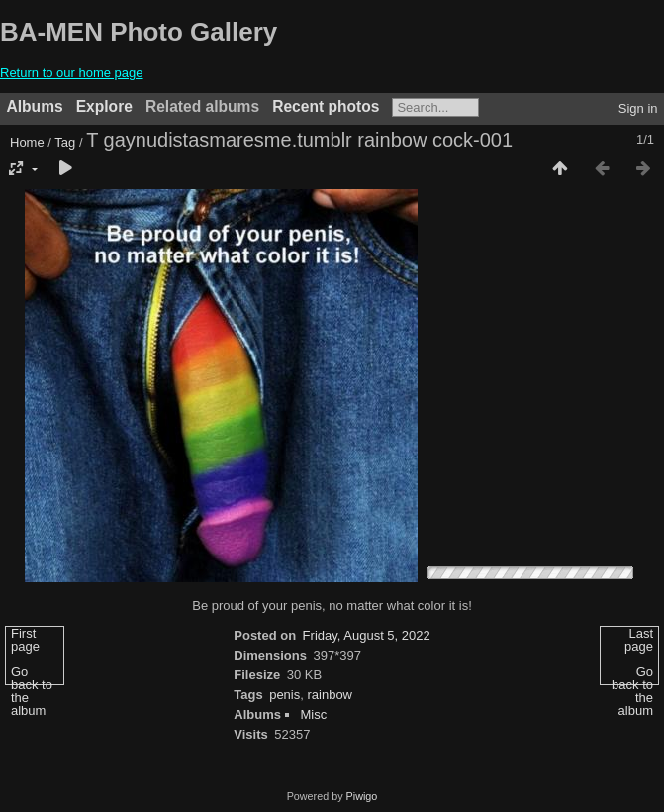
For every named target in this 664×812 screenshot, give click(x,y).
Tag (65, 142)
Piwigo (362, 796)
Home (27, 142)
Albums (35, 106)
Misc (313, 714)
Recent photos (326, 106)
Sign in (638, 108)
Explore (104, 106)
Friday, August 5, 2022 (367, 635)
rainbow (330, 695)
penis (285, 695)
